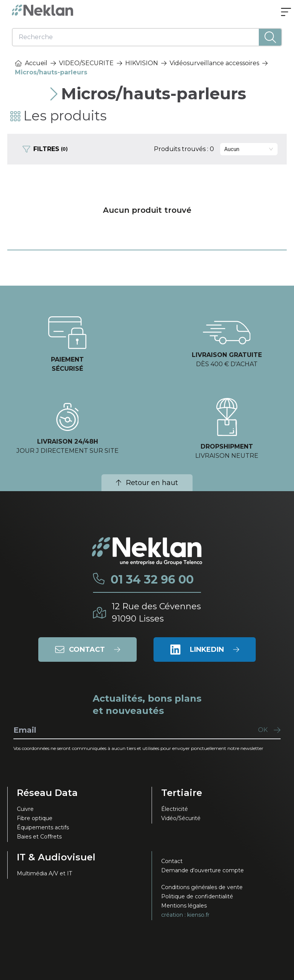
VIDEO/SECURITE (86, 63)
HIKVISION (142, 63)
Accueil (31, 63)
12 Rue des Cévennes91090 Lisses (156, 612)
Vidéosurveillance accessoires (214, 63)
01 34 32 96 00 (152, 580)
